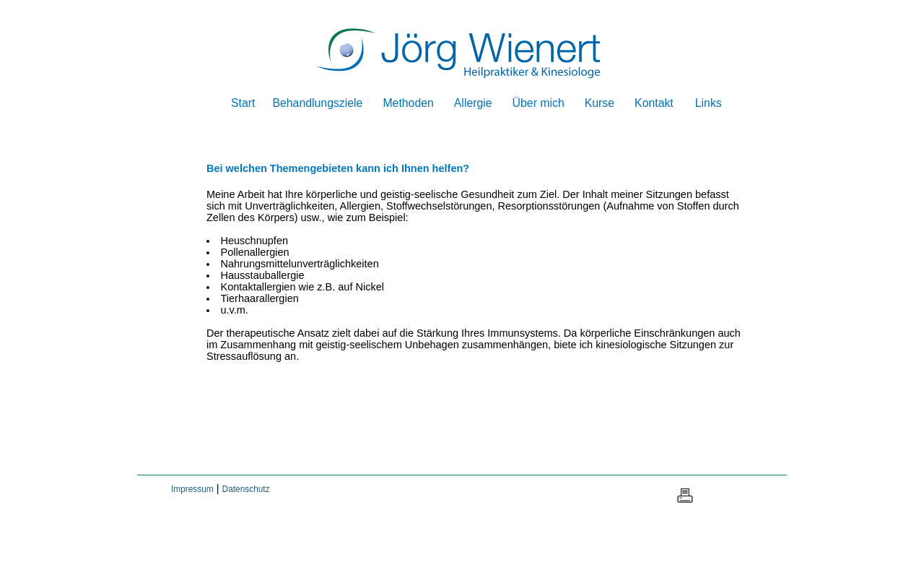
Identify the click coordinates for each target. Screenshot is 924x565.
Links (709, 103)
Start (243, 103)
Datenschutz (246, 489)
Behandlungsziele (317, 103)
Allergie (473, 103)
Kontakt (654, 103)
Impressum (192, 489)
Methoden (408, 103)
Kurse (600, 103)
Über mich (539, 103)
